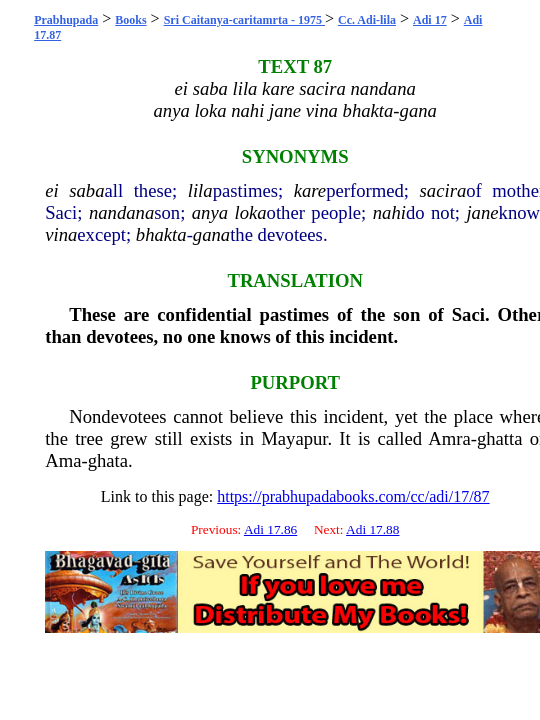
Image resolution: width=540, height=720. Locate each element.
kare (310, 190)
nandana (121, 212)
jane (482, 212)
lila (200, 190)
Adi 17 (430, 20)
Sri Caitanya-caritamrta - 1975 (244, 20)
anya (210, 212)
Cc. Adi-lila (367, 20)
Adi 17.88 (372, 529)
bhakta (161, 234)
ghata (108, 460)
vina (61, 234)
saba (86, 190)
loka (250, 212)
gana (211, 234)
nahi (389, 212)
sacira (443, 190)
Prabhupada (66, 20)
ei (51, 190)
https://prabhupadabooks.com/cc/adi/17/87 (353, 496)
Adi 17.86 (270, 529)
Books (130, 20)
